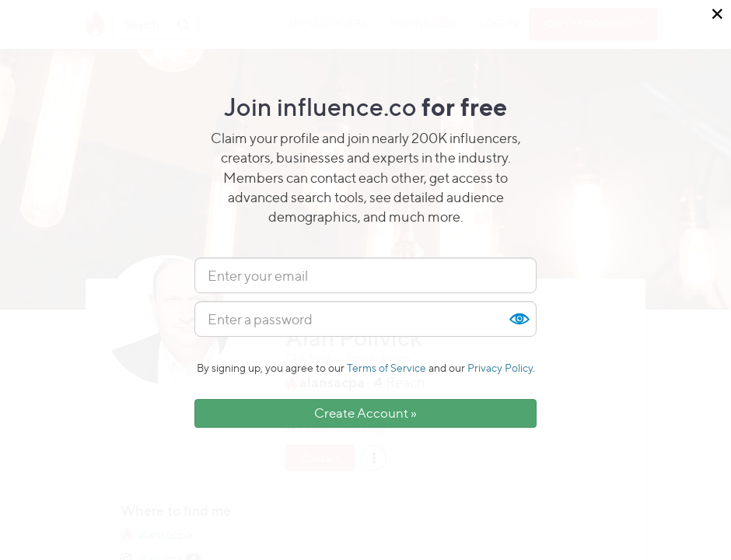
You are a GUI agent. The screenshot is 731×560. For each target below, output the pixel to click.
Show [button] (519, 319)
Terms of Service (386, 367)
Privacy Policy (500, 367)
